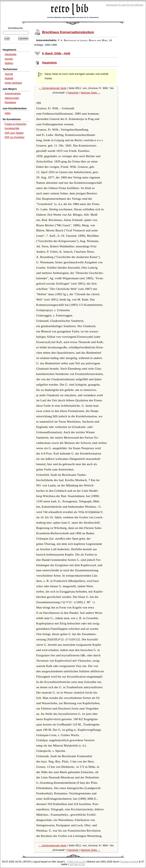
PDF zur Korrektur (15, 137)
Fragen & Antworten (15, 124)
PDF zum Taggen (14, 133)
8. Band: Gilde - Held (56, 53)
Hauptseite (10, 54)
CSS (82, 864)
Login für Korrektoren (132, 5)
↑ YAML (70, 862)
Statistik (9, 78)
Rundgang (10, 102)
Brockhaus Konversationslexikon (68, 32)
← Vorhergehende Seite (52, 88)
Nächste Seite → (90, 93)
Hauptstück (49, 63)
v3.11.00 (80, 862)
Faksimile (73, 93)
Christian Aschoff (129, 862)
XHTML (74, 864)
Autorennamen (13, 94)
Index (8, 113)
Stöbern (9, 63)
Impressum (112, 5)
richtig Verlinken (13, 83)
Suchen (9, 59)
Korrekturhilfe (12, 128)
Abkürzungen (12, 98)
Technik (9, 74)
